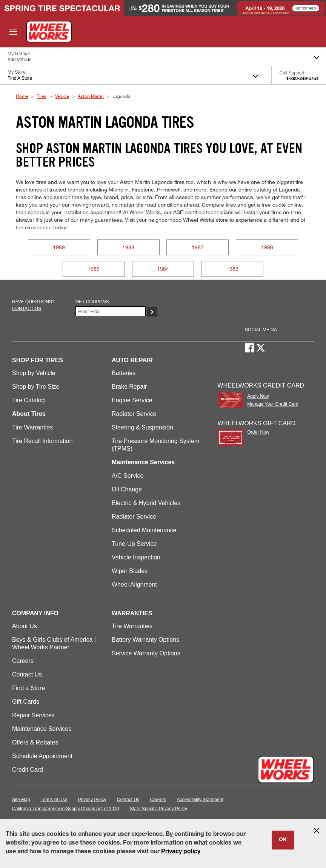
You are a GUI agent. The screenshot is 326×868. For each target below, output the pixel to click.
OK (283, 840)
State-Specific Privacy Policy (158, 809)
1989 (59, 247)
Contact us (27, 309)
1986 (267, 247)
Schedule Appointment (42, 756)
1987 (198, 247)
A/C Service (128, 476)
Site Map (21, 800)
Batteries (124, 373)
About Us (25, 626)
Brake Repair (129, 387)
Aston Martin (91, 96)
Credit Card (28, 770)
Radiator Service (134, 414)
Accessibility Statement (200, 800)
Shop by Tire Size (36, 387)
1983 (232, 269)
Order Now (258, 432)
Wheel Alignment (134, 585)
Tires (42, 96)
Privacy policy (181, 852)
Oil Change (127, 489)
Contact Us (27, 674)
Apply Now (258, 396)
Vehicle (62, 96)
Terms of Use (54, 800)
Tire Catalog (28, 400)
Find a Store (28, 688)
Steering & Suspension (142, 427)
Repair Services (33, 715)
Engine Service (132, 400)
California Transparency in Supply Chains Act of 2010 (66, 809)
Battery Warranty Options (145, 640)
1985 (94, 269)
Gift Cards (26, 702)
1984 (163, 269)
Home (22, 96)
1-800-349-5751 (302, 79)
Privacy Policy (92, 800)
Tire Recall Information (42, 441)
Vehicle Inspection (136, 557)
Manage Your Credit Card (273, 404)
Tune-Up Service (134, 544)
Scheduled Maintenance (144, 530)
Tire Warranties (32, 427)
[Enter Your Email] (111, 311)
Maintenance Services (42, 729)
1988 (128, 247)
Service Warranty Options (146, 653)
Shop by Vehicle (34, 373)
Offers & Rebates (35, 742)
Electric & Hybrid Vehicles (146, 503)
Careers (23, 661)
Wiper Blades (130, 571)
